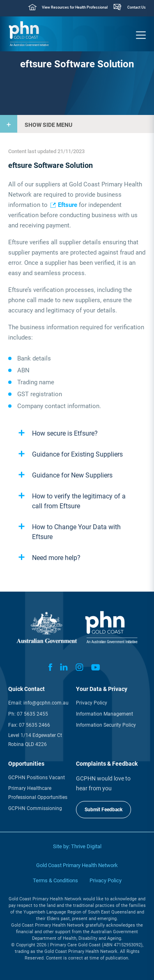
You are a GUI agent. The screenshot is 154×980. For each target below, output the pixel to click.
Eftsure (68, 205)
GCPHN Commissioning (35, 808)
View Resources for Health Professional (75, 7)
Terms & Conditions (55, 880)
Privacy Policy (92, 703)
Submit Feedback (103, 810)
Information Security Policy (106, 725)
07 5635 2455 (32, 714)
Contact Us (137, 7)
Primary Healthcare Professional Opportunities (38, 793)
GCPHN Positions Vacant (37, 778)
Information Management (105, 714)
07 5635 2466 (34, 725)
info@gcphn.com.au (46, 703)
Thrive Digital (86, 846)
